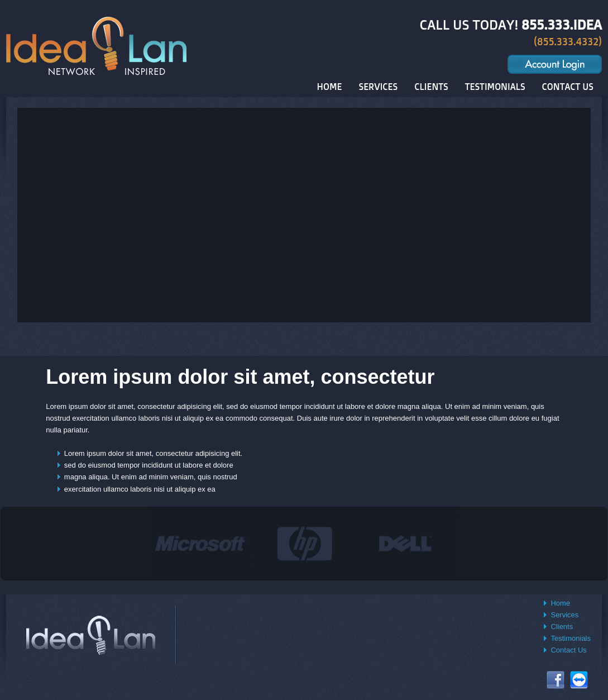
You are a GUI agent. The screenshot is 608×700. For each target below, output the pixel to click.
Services (564, 615)
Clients (562, 627)
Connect (579, 680)
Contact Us (568, 650)
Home (560, 603)
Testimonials (571, 638)
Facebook (556, 680)
